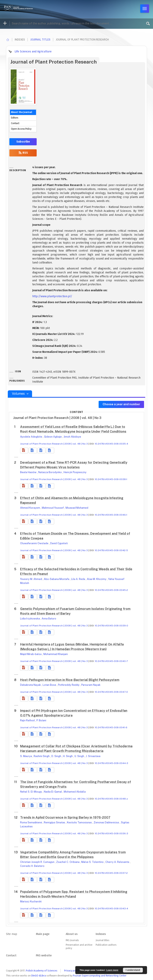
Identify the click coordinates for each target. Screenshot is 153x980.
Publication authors (106, 945)
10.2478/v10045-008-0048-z (111, 799)
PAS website (44, 955)
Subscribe (23, 142)
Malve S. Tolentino (93, 862)
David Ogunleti (59, 543)
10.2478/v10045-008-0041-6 (111, 727)
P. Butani (41, 720)
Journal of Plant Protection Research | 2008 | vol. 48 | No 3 (54, 444)
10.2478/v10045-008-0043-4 (111, 909)
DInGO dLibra (39, 976)
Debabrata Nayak (31, 685)
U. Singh (80, 756)
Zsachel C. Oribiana (68, 862)
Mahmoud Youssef (53, 508)
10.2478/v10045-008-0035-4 (111, 444)
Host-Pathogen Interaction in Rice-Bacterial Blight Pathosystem (70, 680)
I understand (133, 970)
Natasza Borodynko (50, 472)
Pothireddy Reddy (69, 685)
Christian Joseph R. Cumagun (38, 862)
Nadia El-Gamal (53, 792)
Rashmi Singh (42, 756)
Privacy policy (72, 971)
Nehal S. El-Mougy (31, 792)
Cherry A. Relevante (118, 862)
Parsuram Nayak (91, 685)
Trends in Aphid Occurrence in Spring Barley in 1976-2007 (65, 817)
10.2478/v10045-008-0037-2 (111, 873)
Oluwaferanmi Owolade (35, 543)
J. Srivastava (93, 756)
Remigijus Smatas (55, 822)
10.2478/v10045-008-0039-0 (111, 626)
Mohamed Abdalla (75, 792)
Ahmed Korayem (30, 508)
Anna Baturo (49, 619)
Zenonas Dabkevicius (107, 822)
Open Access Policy (21, 129)
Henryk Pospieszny (75, 472)
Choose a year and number (121, 404)
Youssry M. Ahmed (31, 579)
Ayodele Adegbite (31, 437)
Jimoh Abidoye (72, 437)
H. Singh (68, 756)
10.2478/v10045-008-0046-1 (111, 515)
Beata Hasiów (29, 472)
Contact (15, 123)
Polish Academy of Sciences (42, 971)
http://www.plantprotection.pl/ (52, 296)
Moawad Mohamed (77, 508)
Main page (43, 934)
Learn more (112, 970)
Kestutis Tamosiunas (80, 822)
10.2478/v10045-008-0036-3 (111, 833)
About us (72, 934)
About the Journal (22, 112)
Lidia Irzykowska (30, 619)
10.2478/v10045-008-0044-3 (111, 763)
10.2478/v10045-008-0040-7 (111, 661)
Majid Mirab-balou (31, 654)
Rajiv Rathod (28, 720)
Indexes (101, 934)
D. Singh (57, 756)
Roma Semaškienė (31, 822)
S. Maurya (26, 756)
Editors (15, 118)
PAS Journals (72, 940)
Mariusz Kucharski (31, 901)
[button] (24, 450)
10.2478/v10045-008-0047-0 (111, 692)
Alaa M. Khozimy (97, 579)
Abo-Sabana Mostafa (57, 579)
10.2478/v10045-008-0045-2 (111, 590)
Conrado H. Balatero (32, 866)
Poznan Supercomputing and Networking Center (100, 976)
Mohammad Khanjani (56, 654)
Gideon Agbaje (53, 437)
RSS (23, 153)
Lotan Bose (50, 685)
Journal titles (40, 40)
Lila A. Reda (78, 579)
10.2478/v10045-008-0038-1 (111, 479)
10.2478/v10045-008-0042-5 (111, 550)
